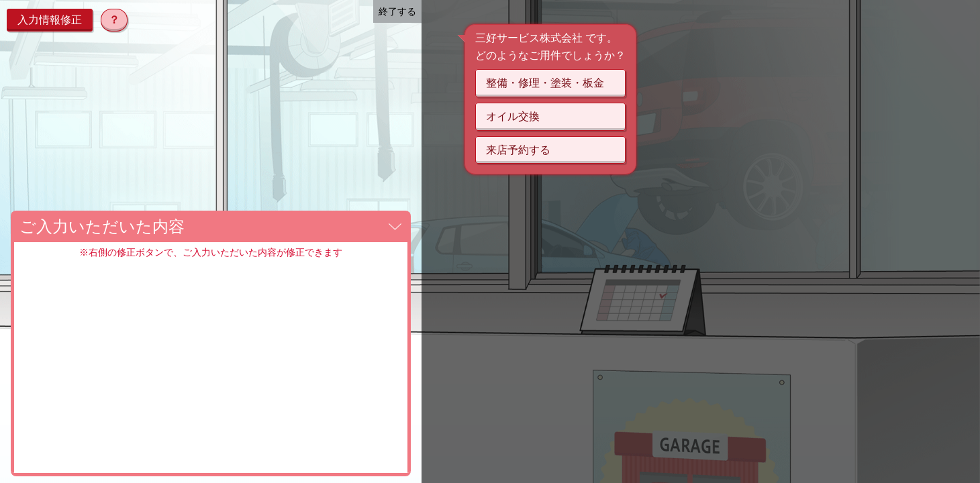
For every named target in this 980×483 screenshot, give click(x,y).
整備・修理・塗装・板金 (545, 83)
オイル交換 (513, 116)
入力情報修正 (50, 20)
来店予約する (518, 150)
